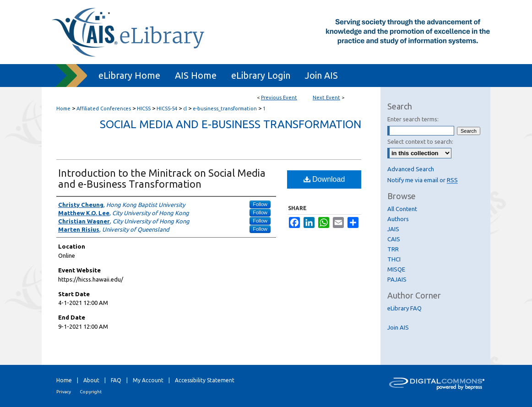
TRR (393, 249)
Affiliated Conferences (104, 109)
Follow (260, 204)
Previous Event (279, 98)
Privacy (64, 392)
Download (324, 179)
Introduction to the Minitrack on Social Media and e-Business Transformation (162, 178)
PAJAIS (397, 279)
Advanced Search (411, 169)
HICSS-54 (168, 109)
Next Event (326, 98)
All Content (402, 209)
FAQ (116, 380)
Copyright (91, 392)
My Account (148, 380)
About (91, 380)
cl (186, 109)
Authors (398, 219)
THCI (394, 259)
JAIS (393, 229)
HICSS (144, 109)
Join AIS (398, 327)
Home (63, 109)
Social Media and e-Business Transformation (231, 124)
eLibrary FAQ (404, 308)
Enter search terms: (413, 119)
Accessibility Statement (205, 380)
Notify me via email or (423, 180)
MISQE (396, 269)
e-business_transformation (225, 109)
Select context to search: (420, 141)
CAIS (394, 239)
